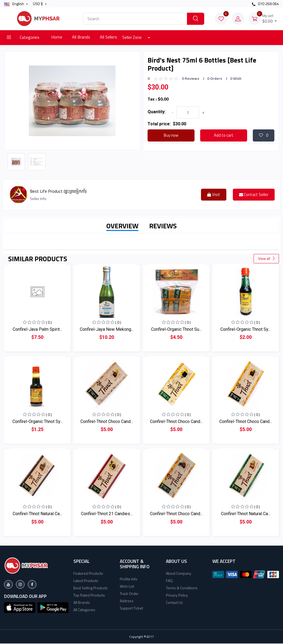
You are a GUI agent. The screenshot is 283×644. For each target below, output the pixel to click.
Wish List (127, 587)
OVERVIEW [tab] (122, 226)
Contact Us (174, 603)
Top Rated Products (89, 596)
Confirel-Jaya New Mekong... (107, 330)
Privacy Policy (177, 596)
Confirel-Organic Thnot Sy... (246, 330)
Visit (214, 195)
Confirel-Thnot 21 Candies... (107, 514)
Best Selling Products (91, 588)
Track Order (129, 594)
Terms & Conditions (182, 588)
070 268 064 (265, 4)
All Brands (81, 37)
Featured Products (88, 574)
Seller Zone (132, 37)
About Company (179, 574)
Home (57, 37)
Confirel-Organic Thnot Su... (176, 330)
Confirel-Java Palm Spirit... (37, 330)
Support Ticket (131, 609)
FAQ (169, 581)
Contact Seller (254, 195)
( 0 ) (49, 323)
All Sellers (108, 37)
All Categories (84, 610)
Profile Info (129, 579)
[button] (20, 608)
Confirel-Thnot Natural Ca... (37, 514)
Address (127, 601)
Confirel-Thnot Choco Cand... (107, 422)
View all (267, 259)
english (14, 4)
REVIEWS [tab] (163, 226)
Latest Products (86, 581)
